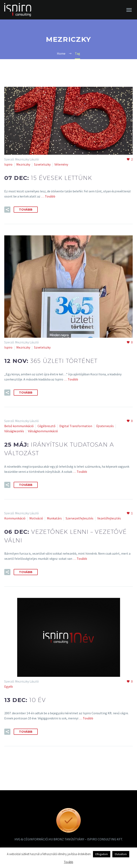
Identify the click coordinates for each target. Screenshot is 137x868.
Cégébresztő (46, 426)
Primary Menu (129, 10)
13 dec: (25, 700)
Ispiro (8, 164)
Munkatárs (54, 518)
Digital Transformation (76, 426)
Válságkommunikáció (43, 431)
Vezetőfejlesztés (109, 518)
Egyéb (9, 686)
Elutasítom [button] (121, 854)
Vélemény (61, 164)
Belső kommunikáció (19, 426)
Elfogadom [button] (102, 854)
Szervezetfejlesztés (80, 518)
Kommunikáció (15, 518)
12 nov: (51, 361)
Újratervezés (105, 426)
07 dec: (48, 178)
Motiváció (36, 518)
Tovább (26, 210)
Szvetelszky (42, 164)
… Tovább (48, 196)
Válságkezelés (14, 431)
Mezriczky (23, 164)
